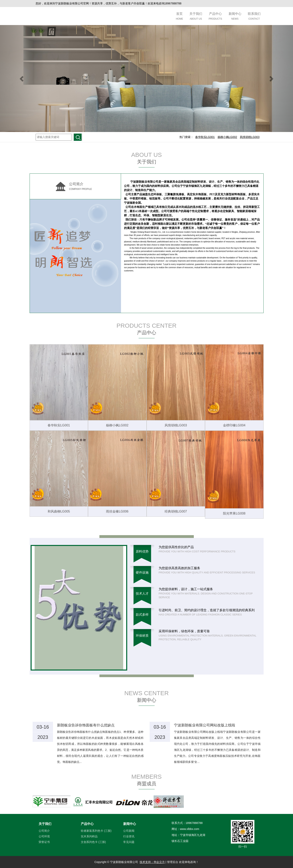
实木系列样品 (89, 836)
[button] (22, 79)
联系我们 (254, 16)
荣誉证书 (44, 842)
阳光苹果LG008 (234, 513)
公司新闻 (129, 831)
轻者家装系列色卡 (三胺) (96, 831)
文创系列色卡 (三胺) (93, 842)
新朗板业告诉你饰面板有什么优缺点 (86, 725)
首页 (179, 16)
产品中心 (215, 16)
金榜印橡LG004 (234, 425)
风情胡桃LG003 (176, 425)
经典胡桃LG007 (176, 511)
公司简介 (44, 831)
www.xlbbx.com (190, 829)
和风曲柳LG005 (59, 511)
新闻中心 (235, 16)
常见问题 (129, 842)
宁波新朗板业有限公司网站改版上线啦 (205, 725)
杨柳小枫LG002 (117, 425)
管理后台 (173, 862)
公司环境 (44, 836)
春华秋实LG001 (59, 425)
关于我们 (196, 16)
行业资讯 (129, 836)
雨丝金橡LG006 (117, 511)
